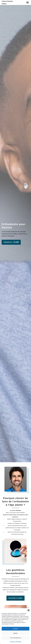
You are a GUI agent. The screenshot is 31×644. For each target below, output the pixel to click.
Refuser (15, 633)
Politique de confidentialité (15, 642)
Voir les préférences (15, 638)
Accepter (15, 629)
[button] (29, 610)
